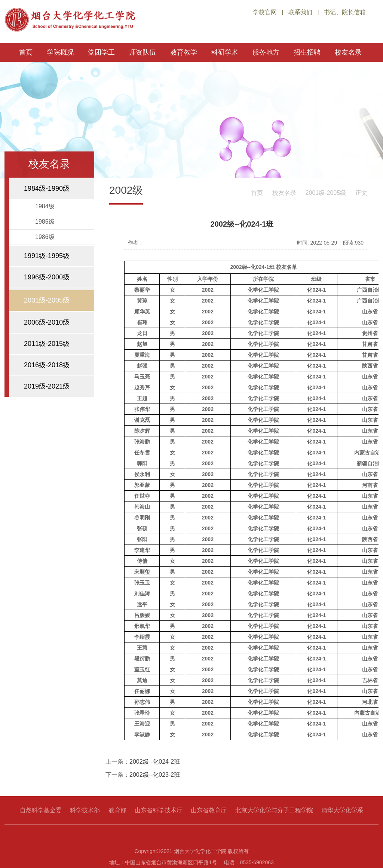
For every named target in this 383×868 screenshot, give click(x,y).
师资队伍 (143, 52)
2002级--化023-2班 (155, 775)
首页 (26, 52)
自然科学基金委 (41, 810)
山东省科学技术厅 (159, 810)
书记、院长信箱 (345, 12)
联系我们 (300, 12)
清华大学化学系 (342, 810)
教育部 (117, 810)
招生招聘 (307, 52)
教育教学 (184, 52)
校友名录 (348, 52)
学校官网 (265, 12)
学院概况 (60, 52)
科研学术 (225, 52)
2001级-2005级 (326, 193)
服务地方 (266, 52)
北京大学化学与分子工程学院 (274, 810)
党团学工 (101, 52)
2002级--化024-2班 (155, 762)
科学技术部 (85, 810)
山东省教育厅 (209, 810)
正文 (361, 193)
